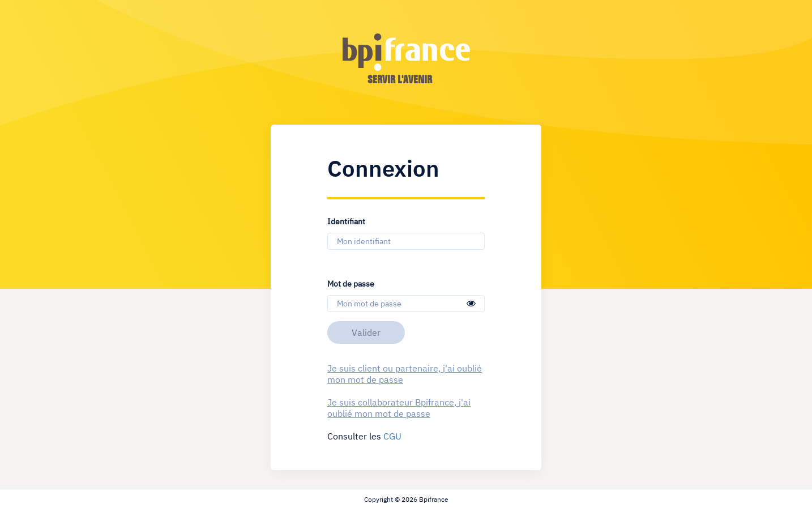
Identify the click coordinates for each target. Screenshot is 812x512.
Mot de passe (351, 283)
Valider (366, 332)
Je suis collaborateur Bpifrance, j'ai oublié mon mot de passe (399, 408)
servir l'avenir (400, 79)
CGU (392, 436)
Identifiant (346, 221)
